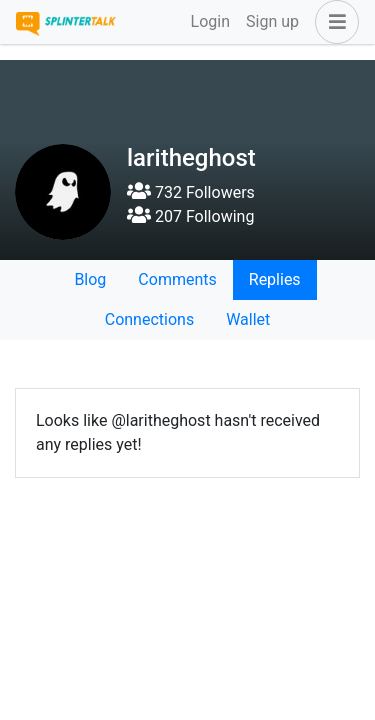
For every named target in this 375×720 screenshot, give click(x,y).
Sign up (272, 21)
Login (210, 21)
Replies (275, 279)
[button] (333, 22)
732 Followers (191, 192)
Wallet (248, 319)
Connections (149, 319)
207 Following (190, 216)
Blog (90, 279)
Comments (177, 279)
